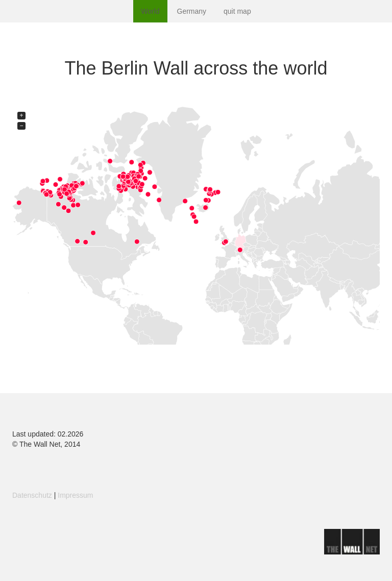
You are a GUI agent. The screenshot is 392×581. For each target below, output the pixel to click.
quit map (237, 11)
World (150, 11)
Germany (192, 11)
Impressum (75, 495)
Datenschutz (32, 495)
